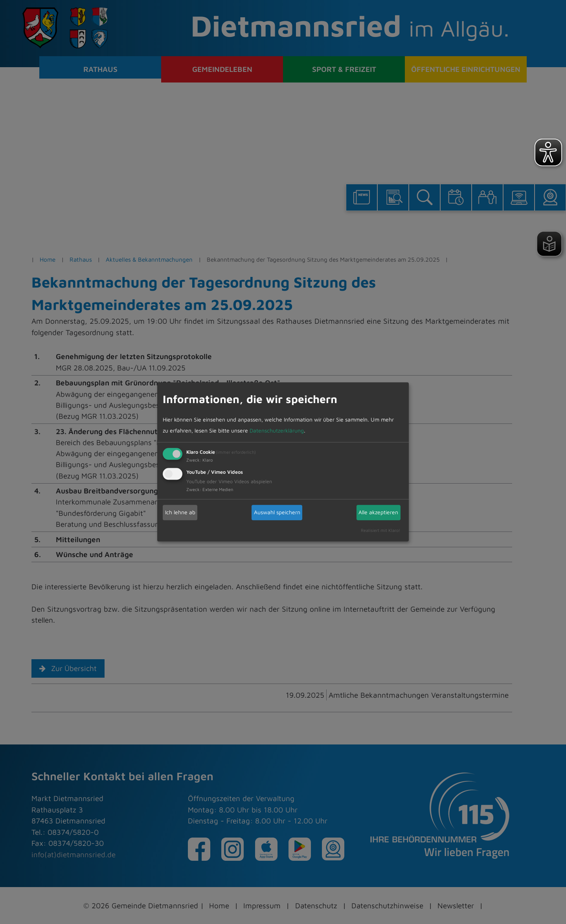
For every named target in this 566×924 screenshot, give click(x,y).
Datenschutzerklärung (277, 430)
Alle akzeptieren (378, 512)
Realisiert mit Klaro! (380, 530)
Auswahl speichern (277, 512)
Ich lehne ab (180, 512)
